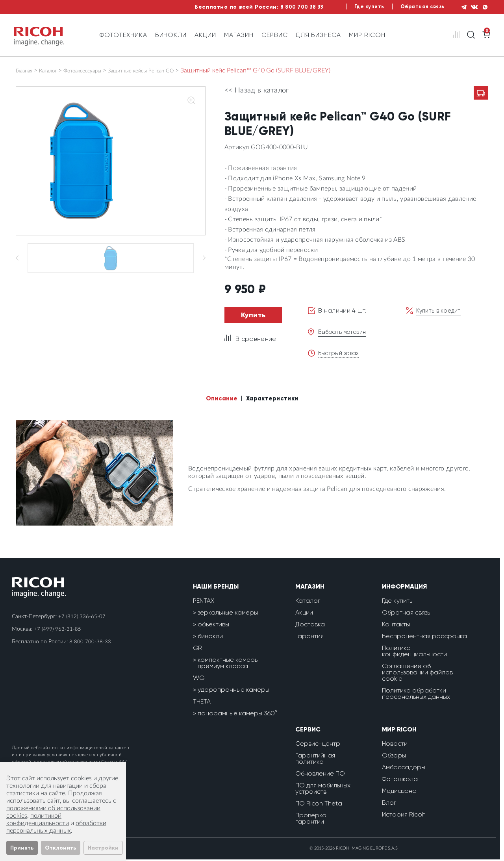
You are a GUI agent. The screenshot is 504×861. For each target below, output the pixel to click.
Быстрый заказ (341, 353)
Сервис (275, 35)
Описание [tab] (216, 399)
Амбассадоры (404, 769)
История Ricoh (404, 816)
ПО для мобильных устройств (323, 790)
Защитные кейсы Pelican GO (170, 70)
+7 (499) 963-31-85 (58, 631)
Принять (22, 848)
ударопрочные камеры (233, 691)
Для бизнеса (319, 35)
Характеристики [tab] (276, 399)
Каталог (56, 70)
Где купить (357, 7)
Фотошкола (400, 780)
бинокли (210, 638)
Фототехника (123, 35)
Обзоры (394, 757)
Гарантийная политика (315, 760)
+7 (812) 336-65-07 (82, 618)
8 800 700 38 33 (283, 7)
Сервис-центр (318, 745)
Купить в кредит (441, 310)
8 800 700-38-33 (90, 643)
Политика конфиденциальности (414, 653)
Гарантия (309, 638)
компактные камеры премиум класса (228, 664)
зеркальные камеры (228, 614)
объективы (213, 626)
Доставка (310, 626)
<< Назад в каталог (257, 91)
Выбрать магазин (345, 332)
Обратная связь (413, 7)
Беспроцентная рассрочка (424, 638)
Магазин (239, 35)
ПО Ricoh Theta (319, 805)
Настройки (103, 848)
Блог (389, 804)
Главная (27, 70)
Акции (205, 35)
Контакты (396, 626)
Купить (253, 315)
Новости (395, 745)
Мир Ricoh (367, 35)
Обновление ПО (320, 775)
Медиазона (399, 792)
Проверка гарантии (311, 820)
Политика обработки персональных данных (416, 695)
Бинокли (171, 35)
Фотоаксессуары (98, 70)
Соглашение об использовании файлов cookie (417, 674)
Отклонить (61, 848)
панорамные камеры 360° (237, 715)
